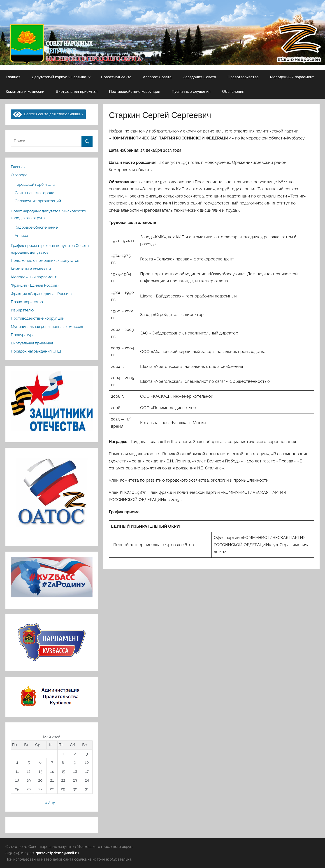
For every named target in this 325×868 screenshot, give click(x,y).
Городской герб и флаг (35, 184)
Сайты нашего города (34, 193)
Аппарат (22, 235)
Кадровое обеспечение (36, 227)
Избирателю (22, 310)
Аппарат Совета (157, 77)
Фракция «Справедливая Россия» (42, 294)
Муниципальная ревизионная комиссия (47, 327)
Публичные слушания (191, 91)
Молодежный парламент (292, 77)
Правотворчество (243, 77)
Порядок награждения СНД (36, 351)
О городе (19, 175)
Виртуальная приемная (77, 91)
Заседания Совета (200, 77)
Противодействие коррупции (135, 91)
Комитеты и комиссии (25, 91)
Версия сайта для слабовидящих (48, 114)
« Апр (50, 803)
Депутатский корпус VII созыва (62, 77)
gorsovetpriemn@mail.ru (57, 853)
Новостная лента (116, 77)
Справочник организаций (38, 201)
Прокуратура (23, 335)
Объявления (233, 91)
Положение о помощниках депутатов (45, 260)
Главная (13, 77)
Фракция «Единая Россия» (35, 285)
